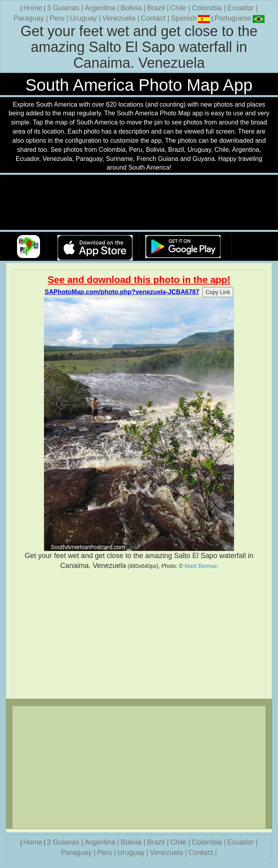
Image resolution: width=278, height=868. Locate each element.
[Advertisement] (139, 635)
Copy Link (218, 292)
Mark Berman (201, 566)
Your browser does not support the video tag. (139, 203)
